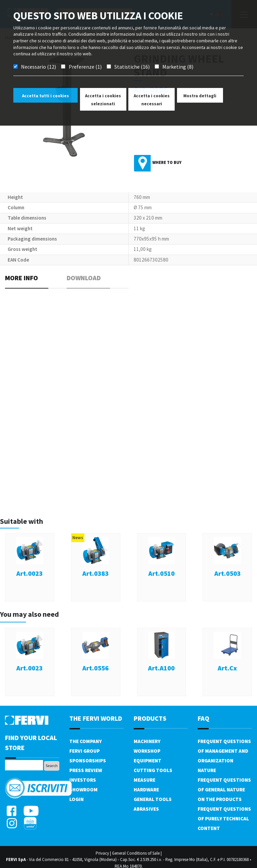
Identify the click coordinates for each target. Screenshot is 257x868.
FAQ (203, 718)
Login (76, 799)
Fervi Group (84, 751)
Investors (83, 780)
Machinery (147, 741)
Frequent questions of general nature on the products (224, 790)
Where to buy (167, 162)
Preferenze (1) (85, 67)
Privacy (102, 853)
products (150, 718)
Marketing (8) (178, 67)
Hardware (146, 790)
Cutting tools (153, 770)
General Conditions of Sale (136, 853)
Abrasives (146, 809)
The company (85, 741)
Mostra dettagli (200, 96)
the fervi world (96, 718)
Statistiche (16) (132, 67)
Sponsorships (88, 761)
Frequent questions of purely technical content (224, 819)
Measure (144, 780)
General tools (153, 799)
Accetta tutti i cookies (45, 96)
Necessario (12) (38, 67)
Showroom (83, 790)
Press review (86, 770)
